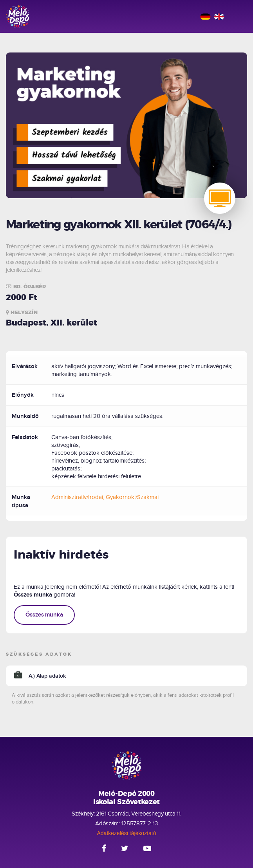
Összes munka (44, 615)
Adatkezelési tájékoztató (127, 833)
